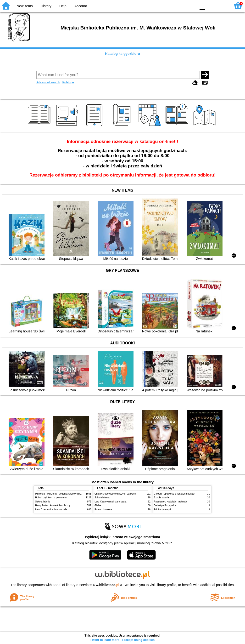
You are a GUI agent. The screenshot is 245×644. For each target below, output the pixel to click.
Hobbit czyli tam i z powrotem (51, 498)
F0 (202, 5)
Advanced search (48, 82)
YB (181, 5)
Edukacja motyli (162, 510)
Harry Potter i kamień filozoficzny (53, 505)
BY (191, 5)
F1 (211, 5)
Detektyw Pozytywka (165, 505)
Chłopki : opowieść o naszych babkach (115, 494)
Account (81, 6)
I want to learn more (105, 640)
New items (25, 6)
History (46, 6)
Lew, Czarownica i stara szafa (51, 510)
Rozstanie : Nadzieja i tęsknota (170, 502)
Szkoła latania (43, 502)
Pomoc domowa (103, 510)
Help (63, 6)
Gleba (98, 505)
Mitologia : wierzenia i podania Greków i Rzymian (61, 494)
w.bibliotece (108, 585)
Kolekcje (68, 82)
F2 (222, 5)
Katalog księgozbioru (122, 54)
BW (172, 5)
